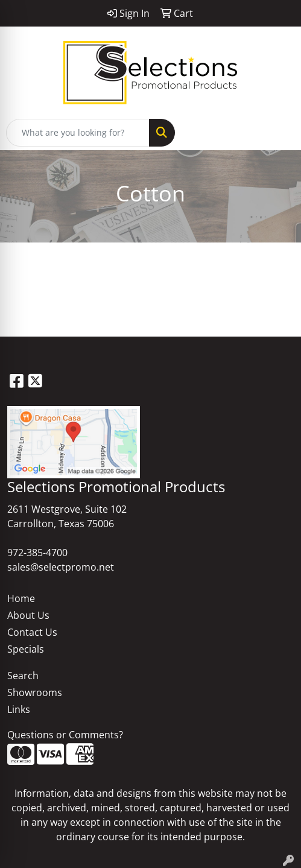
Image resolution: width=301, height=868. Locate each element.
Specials (26, 649)
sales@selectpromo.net (61, 567)
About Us (28, 615)
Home (21, 598)
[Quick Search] (78, 133)
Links (19, 709)
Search (23, 676)
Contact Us (32, 632)
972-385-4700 (37, 553)
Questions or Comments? (65, 735)
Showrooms (35, 692)
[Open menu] (277, 133)
